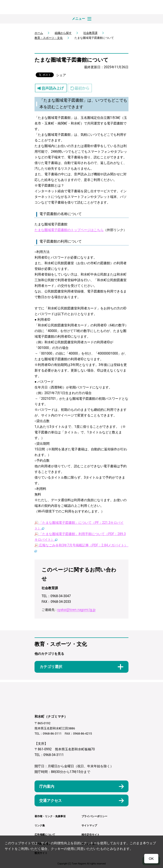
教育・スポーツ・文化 (49, 38)
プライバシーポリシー (94, 816)
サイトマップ (89, 826)
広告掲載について (45, 835)
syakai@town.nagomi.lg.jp (76, 610)
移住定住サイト (91, 835)
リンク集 (40, 826)
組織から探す (63, 33)
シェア (61, 75)
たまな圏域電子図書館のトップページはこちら (69, 230)
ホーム (39, 33)
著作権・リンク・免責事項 (50, 816)
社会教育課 (90, 33)
